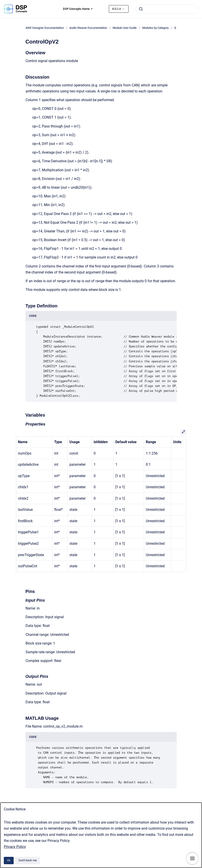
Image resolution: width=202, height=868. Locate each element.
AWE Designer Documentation (45, 28)
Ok (9, 860)
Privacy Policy (15, 847)
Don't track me (28, 860)
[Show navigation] (192, 858)
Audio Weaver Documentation (88, 28)
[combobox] (167, 9)
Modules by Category (155, 28)
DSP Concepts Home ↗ (78, 9)
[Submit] (141, 9)
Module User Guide (125, 28)
